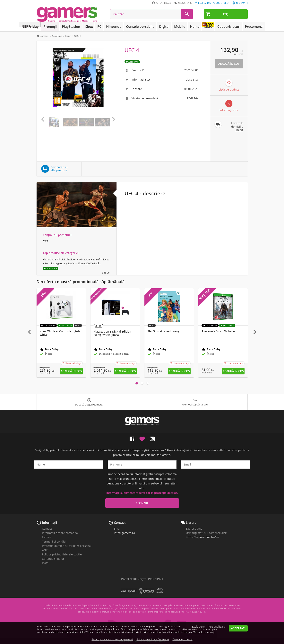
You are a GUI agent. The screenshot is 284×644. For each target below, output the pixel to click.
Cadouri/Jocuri (219, 26)
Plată (45, 563)
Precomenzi (241, 26)
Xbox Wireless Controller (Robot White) (61, 333)
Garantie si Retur (53, 559)
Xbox (97, 26)
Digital (161, 26)
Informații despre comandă (60, 533)
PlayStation (82, 26)
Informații (49, 523)
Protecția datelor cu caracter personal (67, 546)
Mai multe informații (204, 632)
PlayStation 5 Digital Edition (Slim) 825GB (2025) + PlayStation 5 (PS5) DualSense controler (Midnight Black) (113, 337)
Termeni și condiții (54, 541)
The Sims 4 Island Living (163, 331)
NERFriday (46, 26)
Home (187, 26)
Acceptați (238, 628)
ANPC (46, 550)
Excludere (198, 627)
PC (106, 26)
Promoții (64, 26)
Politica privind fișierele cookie (62, 554)
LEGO (200, 26)
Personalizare (217, 627)
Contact (47, 529)
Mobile (174, 26)
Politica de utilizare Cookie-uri (153, 639)
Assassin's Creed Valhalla (218, 331)
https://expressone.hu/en (202, 537)
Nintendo (118, 26)
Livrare (47, 537)
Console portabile (141, 26)
